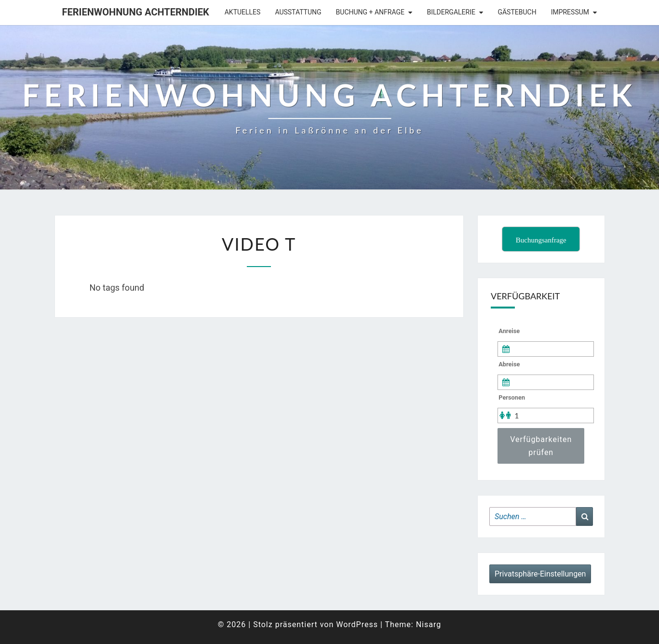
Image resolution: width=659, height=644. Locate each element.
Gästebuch (517, 12)
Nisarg (429, 624)
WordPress (357, 624)
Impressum (570, 12)
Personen (512, 397)
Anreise (509, 331)
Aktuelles (243, 12)
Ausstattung (298, 12)
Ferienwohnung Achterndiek (136, 12)
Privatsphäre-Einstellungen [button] (540, 574)
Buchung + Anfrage (370, 12)
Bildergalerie (451, 12)
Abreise (509, 364)
